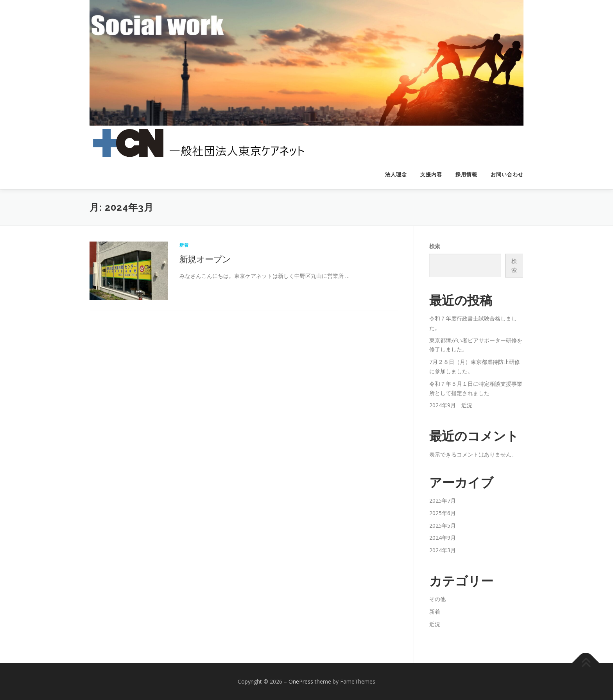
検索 (435, 246)
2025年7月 (443, 500)
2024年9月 (443, 538)
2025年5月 (443, 525)
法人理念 (396, 175)
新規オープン (205, 259)
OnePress (301, 681)
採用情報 (466, 175)
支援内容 (431, 175)
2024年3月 (443, 550)
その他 (437, 599)
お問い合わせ (507, 175)
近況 (435, 624)
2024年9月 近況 (451, 405)
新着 (184, 245)
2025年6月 (443, 513)
